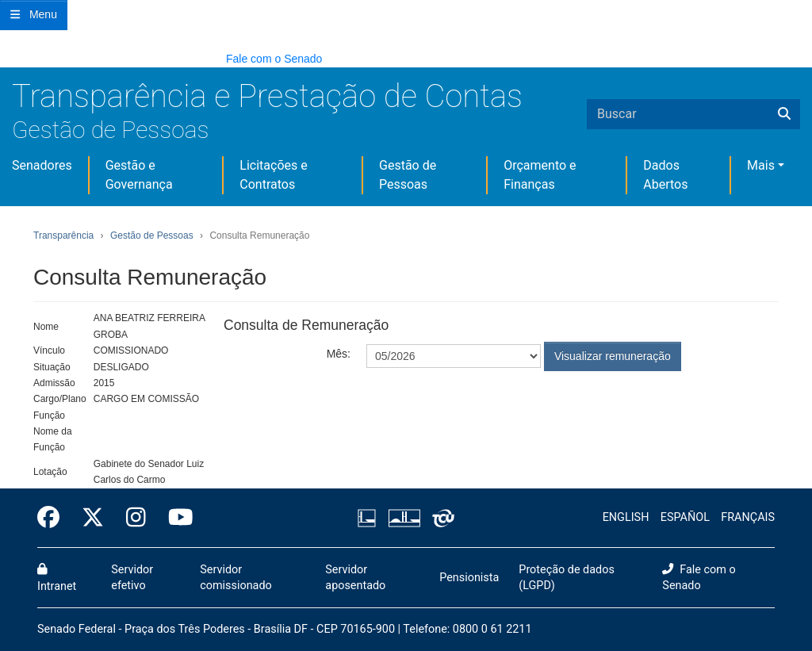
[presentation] (487, 410)
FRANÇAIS (748, 517)
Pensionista (469, 578)
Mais (761, 165)
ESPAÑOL (685, 517)
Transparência (63, 236)
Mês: (339, 354)
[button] (8, 58)
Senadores (42, 165)
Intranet (57, 578)
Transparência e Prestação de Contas (267, 96)
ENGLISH (626, 517)
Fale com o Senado (274, 59)
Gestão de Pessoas (110, 130)
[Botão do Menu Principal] (34, 15)
